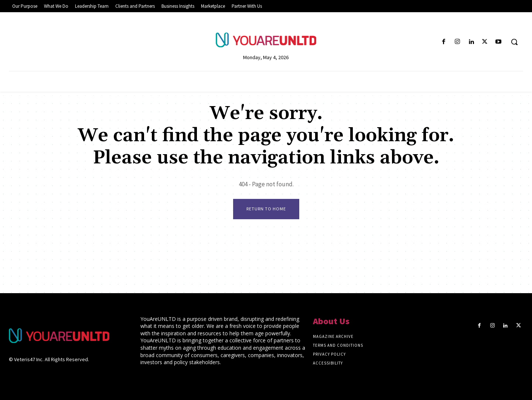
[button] (514, 42)
